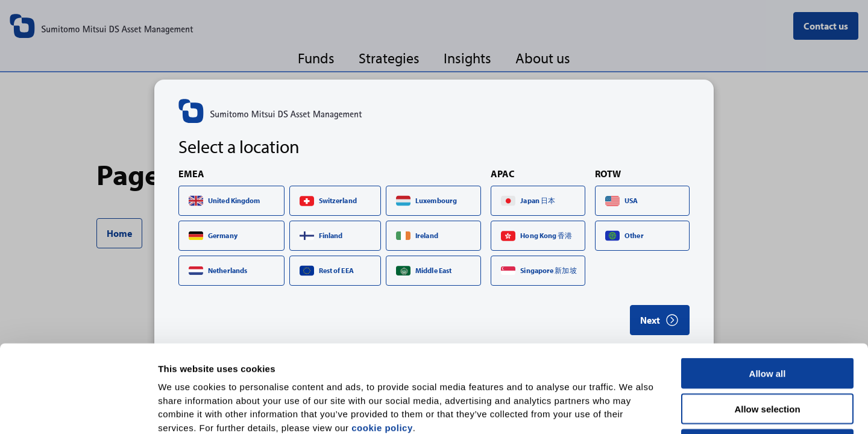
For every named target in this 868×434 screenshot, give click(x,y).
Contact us (826, 26)
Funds (316, 58)
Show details (633, 410)
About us (543, 58)
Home (119, 233)
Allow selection (767, 322)
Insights (467, 58)
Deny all (767, 357)
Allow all (768, 286)
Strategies (389, 58)
